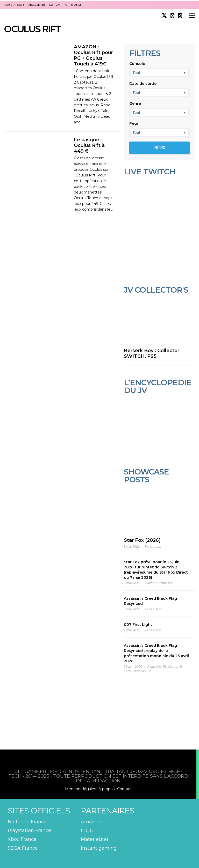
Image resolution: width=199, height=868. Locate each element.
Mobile (76, 5)
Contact (124, 789)
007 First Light (138, 625)
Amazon (91, 822)
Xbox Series (37, 5)
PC (65, 5)
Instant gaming (99, 848)
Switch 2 (151, 583)
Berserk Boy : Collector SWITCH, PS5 (152, 353)
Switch (54, 5)
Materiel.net (95, 839)
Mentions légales (80, 789)
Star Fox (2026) (142, 540)
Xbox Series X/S (135, 671)
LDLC (87, 830)
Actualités (166, 583)
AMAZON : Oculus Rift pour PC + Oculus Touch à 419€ (93, 55)
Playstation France (29, 830)
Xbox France (22, 839)
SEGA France (23, 848)
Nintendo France (27, 822)
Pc (149, 671)
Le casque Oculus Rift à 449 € (89, 145)
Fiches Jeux (153, 547)
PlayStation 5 (14, 5)
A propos (106, 789)
